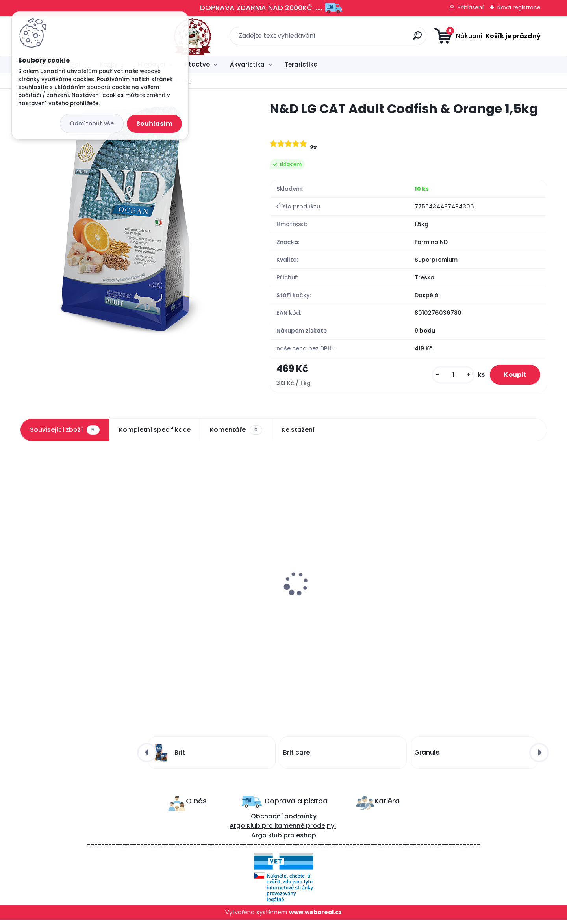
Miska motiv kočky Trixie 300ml (472, 586)
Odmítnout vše (92, 123)
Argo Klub (245, 830)
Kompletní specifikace (155, 432)
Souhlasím (154, 124)
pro (289, 839)
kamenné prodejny (304, 830)
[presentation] (26, 568)
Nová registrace (519, 7)
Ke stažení (298, 432)
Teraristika (301, 64)
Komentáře (236, 432)
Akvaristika (247, 64)
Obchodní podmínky (284, 820)
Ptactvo (197, 64)
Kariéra (387, 805)
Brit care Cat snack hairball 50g (75, 597)
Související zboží (65, 432)
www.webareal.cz (315, 916)
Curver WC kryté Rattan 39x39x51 (209, 582)
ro (270, 830)
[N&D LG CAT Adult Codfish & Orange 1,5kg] (132, 219)
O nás (196, 805)
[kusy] (448, 376)
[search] (361, 39)
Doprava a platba (295, 805)
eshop (305, 839)
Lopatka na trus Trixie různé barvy (344, 587)
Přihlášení (471, 7)
